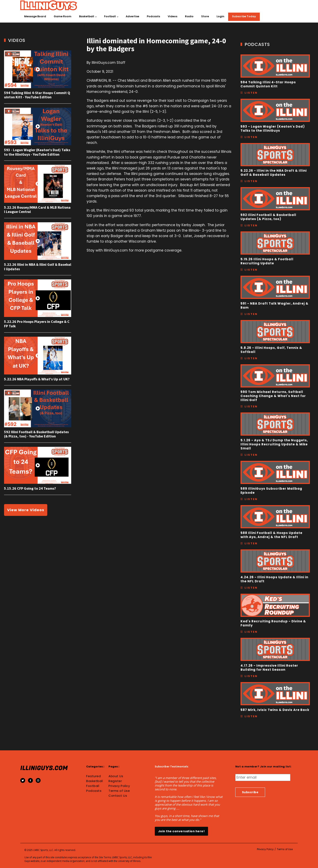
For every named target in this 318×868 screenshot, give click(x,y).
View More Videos (26, 510)
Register (115, 781)
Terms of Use (119, 791)
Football (110, 16)
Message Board (35, 16)
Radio (189, 16)
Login (220, 16)
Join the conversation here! (182, 831)
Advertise (132, 16)
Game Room (63, 16)
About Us (116, 776)
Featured (93, 776)
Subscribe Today (244, 16)
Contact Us (118, 796)
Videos (172, 16)
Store (205, 16)
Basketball (87, 16)
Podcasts (153, 16)
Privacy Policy (119, 786)
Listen (251, 93)
